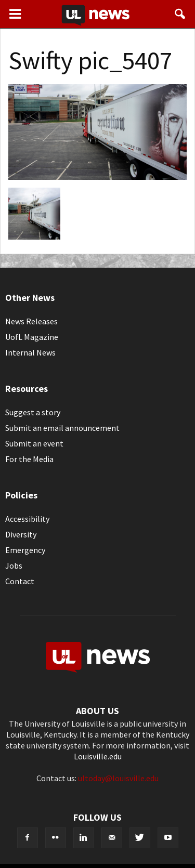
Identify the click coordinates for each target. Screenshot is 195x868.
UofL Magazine (32, 337)
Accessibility (27, 519)
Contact (20, 581)
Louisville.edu (98, 756)
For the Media (29, 459)
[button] (180, 14)
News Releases (31, 321)
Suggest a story (33, 412)
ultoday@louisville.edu (118, 778)
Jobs (14, 565)
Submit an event (34, 443)
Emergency (25, 550)
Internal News (30, 352)
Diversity (21, 534)
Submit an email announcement (62, 428)
